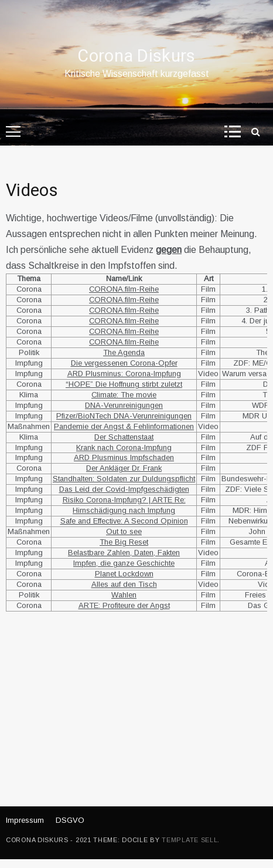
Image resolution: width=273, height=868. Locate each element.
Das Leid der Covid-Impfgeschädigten (124, 489)
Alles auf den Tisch (124, 584)
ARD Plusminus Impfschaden (124, 457)
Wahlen (124, 595)
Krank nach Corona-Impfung (124, 447)
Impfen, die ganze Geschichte (124, 563)
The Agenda (124, 352)
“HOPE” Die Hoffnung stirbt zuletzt (124, 384)
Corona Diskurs (136, 56)
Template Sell (190, 840)
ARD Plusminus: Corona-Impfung (124, 374)
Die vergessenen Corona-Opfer (124, 363)
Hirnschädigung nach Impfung (124, 510)
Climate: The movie (124, 395)
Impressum (25, 820)
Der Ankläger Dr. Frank (124, 468)
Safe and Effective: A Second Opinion (124, 521)
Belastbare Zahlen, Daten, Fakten (124, 553)
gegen (169, 250)
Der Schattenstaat (124, 437)
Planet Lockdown (124, 574)
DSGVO (70, 820)
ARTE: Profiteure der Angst (124, 605)
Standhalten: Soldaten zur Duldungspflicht (124, 479)
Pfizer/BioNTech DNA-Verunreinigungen (124, 416)
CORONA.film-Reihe (124, 289)
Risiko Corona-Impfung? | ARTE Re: (124, 500)
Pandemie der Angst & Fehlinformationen (124, 426)
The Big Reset (124, 542)
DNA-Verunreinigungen (124, 405)
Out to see (124, 531)
